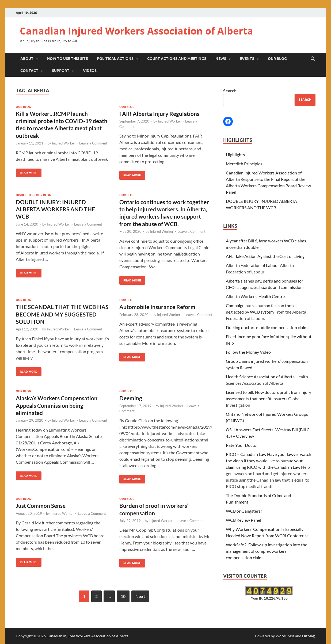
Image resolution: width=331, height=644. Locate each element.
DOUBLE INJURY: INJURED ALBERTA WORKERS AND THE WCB (55, 209)
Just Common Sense (41, 506)
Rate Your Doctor (242, 445)
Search (230, 91)
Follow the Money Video (248, 352)
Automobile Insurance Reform (157, 307)
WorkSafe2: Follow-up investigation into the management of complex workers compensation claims (267, 551)
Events (247, 59)
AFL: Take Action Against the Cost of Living (265, 256)
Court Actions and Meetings (177, 59)
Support (61, 71)
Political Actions (115, 59)
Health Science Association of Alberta (260, 377)
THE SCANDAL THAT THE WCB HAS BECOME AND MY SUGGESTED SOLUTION (62, 314)
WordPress (285, 636)
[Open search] (313, 59)
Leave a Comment (93, 143)
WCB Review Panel (244, 520)
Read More (27, 172)
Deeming (131, 398)
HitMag (308, 636)
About (27, 59)
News (221, 59)
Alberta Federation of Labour (252, 265)
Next (140, 596)
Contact (29, 71)
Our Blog (277, 59)
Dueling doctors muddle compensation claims (268, 327)
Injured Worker (64, 143)
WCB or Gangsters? (244, 511)
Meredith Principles (244, 164)
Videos (90, 71)
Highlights (24, 195)
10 (123, 596)
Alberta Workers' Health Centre (255, 296)
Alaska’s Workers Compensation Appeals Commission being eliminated (57, 405)
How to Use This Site (67, 59)
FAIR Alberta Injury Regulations (159, 114)
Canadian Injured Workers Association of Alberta (136, 31)
